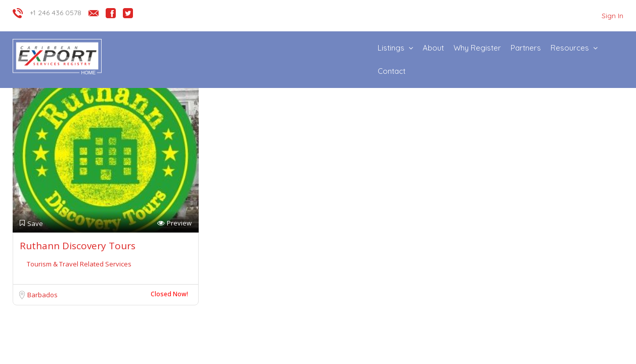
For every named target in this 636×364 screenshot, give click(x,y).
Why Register (477, 48)
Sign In (612, 16)
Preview (174, 223)
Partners (526, 48)
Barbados (42, 295)
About (433, 48)
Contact (392, 71)
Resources (570, 48)
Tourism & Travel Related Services (79, 264)
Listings (391, 48)
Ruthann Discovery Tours (78, 246)
